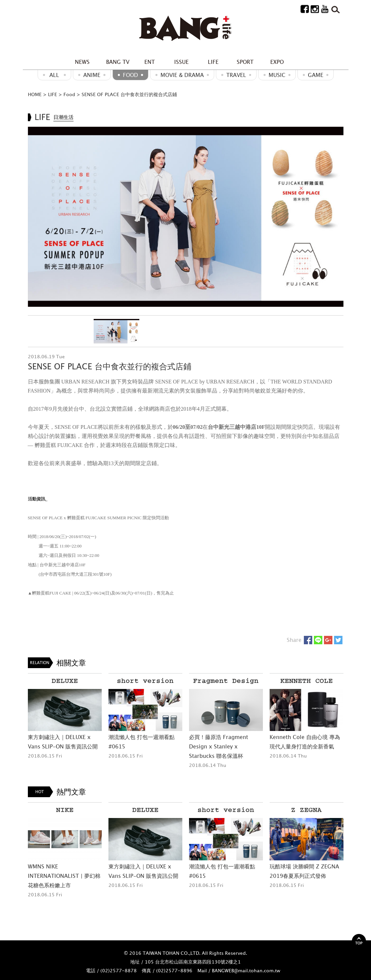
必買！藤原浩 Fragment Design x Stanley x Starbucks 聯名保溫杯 (219, 746)
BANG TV (118, 62)
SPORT (245, 62)
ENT (150, 62)
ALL (54, 75)
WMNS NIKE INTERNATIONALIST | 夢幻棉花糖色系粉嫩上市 (64, 876)
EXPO (277, 62)
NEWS (82, 62)
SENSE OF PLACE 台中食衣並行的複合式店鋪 (129, 94)
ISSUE (181, 62)
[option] (186, 217)
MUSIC (277, 75)
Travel (236, 75)
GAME (316, 75)
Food (130, 75)
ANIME (92, 75)
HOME (35, 94)
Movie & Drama (182, 75)
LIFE (213, 62)
